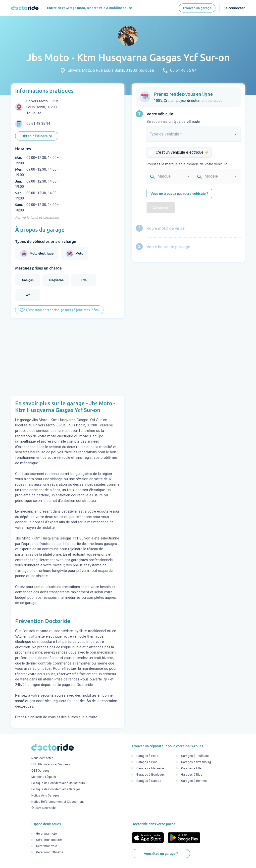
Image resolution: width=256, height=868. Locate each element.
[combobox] (194, 136)
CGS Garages (40, 771)
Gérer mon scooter (49, 840)
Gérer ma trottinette (50, 853)
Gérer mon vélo (47, 846)
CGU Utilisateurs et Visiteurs (51, 765)
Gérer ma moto (46, 834)
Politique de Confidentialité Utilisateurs (58, 783)
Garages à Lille (191, 768)
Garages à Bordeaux (150, 775)
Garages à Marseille (150, 768)
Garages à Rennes (194, 781)
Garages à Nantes (149, 781)
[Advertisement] (68, 357)
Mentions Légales (44, 777)
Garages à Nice (192, 775)
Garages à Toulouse (195, 756)
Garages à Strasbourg (196, 762)
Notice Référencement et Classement (58, 802)
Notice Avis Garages (45, 796)
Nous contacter (42, 758)
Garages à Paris (147, 756)
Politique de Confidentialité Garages (56, 790)
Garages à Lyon (147, 762)
